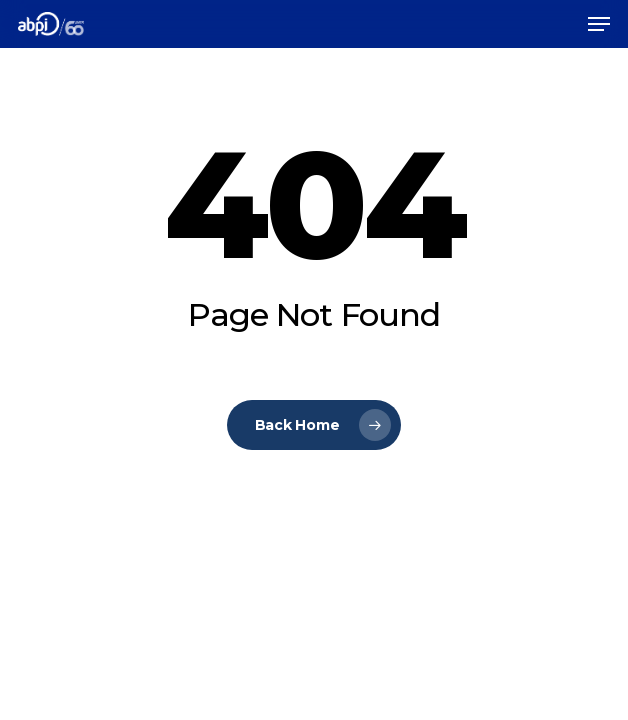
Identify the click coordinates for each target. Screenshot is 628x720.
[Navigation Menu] (599, 24)
